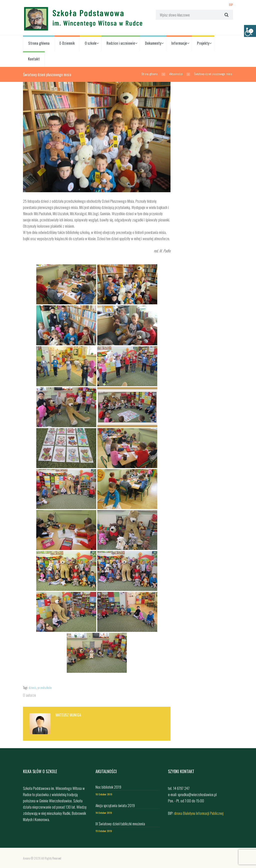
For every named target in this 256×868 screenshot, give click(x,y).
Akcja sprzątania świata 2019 (115, 805)
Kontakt (34, 59)
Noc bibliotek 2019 (108, 787)
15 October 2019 (104, 831)
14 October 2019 (104, 813)
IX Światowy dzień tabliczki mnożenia (120, 824)
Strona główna (39, 43)
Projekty (203, 43)
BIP (231, 4)
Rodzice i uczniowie (121, 43)
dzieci (32, 688)
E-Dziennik (67, 43)
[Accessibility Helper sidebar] (250, 31)
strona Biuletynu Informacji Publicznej (199, 813)
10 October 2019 (104, 794)
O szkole (91, 43)
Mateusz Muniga (68, 715)
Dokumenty (153, 43)
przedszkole (45, 688)
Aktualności (176, 74)
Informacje (179, 43)
